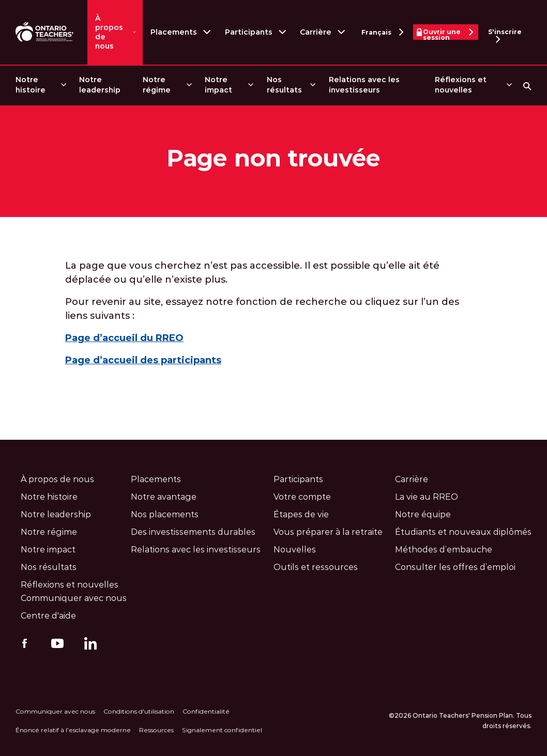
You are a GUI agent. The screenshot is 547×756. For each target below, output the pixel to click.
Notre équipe (423, 514)
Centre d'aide (48, 616)
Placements (174, 32)
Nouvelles (295, 550)
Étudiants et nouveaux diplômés (463, 532)
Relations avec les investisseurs (364, 85)
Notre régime (157, 85)
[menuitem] (40, 85)
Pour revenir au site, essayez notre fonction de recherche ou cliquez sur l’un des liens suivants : (262, 309)
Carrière (316, 32)
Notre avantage (164, 497)
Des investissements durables (193, 532)
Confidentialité (206, 711)
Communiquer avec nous (74, 598)
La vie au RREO (427, 497)
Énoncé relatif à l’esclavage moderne (73, 730)
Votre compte (302, 497)
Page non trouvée (274, 158)
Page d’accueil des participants (143, 360)
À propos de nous (109, 32)
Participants (249, 32)
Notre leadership (100, 85)
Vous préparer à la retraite (328, 532)
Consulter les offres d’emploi (455, 567)
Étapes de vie (301, 514)
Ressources (156, 730)
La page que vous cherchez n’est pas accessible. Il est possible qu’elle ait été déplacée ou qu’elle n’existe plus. (252, 273)
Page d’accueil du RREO (124, 338)
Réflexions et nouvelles (461, 85)
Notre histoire (31, 85)
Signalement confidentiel (222, 730)
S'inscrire (505, 34)
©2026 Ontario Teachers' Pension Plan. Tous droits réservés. (460, 721)
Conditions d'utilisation (139, 711)
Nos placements (165, 514)
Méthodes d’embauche (444, 550)
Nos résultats (284, 85)
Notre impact (218, 85)
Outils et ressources (316, 567)
